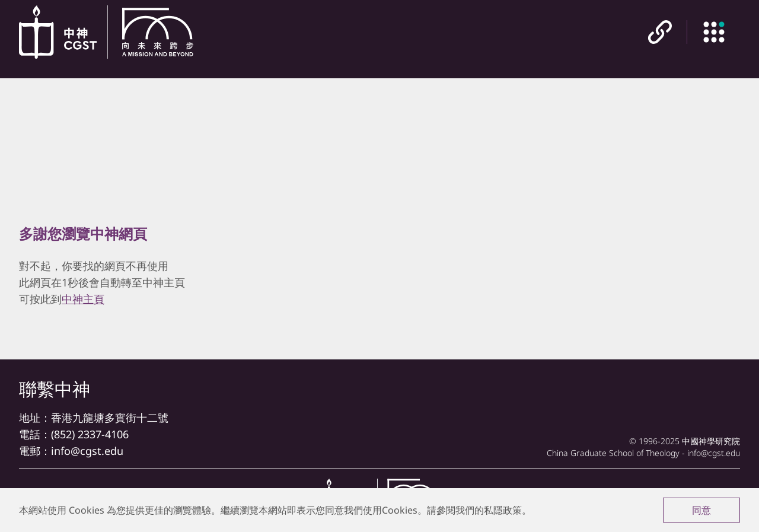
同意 (701, 510)
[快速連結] (660, 33)
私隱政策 (503, 510)
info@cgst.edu (87, 451)
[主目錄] (713, 33)
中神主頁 (83, 299)
